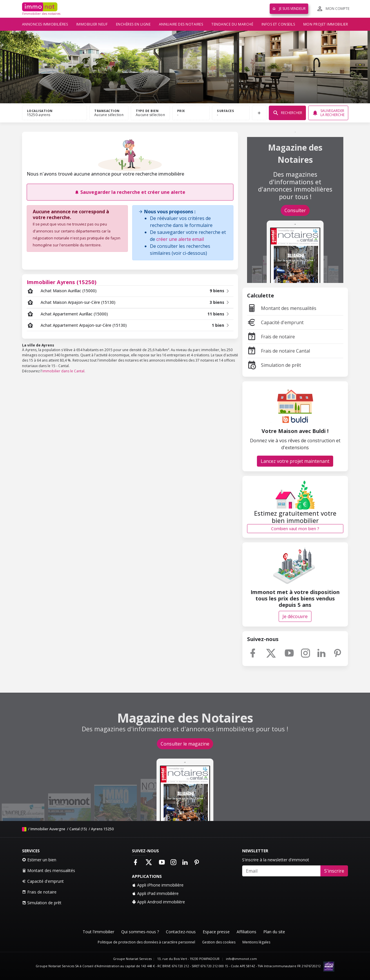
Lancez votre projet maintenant (295, 461)
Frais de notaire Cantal (279, 351)
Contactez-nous (181, 932)
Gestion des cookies (219, 942)
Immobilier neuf (92, 24)
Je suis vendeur (289, 9)
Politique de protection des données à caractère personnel (146, 942)
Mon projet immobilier (326, 24)
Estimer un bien (39, 860)
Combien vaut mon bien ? (295, 529)
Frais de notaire (271, 337)
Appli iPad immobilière (155, 893)
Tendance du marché (232, 24)
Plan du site (274, 932)
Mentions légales (256, 942)
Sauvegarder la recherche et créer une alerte (130, 192)
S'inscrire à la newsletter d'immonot (276, 860)
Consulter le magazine (185, 744)
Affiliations (246, 932)
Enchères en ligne (133, 24)
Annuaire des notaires (181, 24)
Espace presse (216, 932)
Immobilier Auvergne (48, 829)
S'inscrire (334, 871)
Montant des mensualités (282, 308)
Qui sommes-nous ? (140, 932)
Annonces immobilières (45, 24)
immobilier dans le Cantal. (64, 371)
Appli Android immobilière (158, 902)
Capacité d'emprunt (275, 322)
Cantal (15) (78, 829)
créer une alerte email (180, 239)
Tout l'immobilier (98, 932)
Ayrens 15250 (102, 829)
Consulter (295, 210)
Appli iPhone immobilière (158, 885)
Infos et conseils (278, 24)
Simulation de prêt (274, 365)
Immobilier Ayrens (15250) (62, 282)
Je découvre (295, 616)
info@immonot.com (241, 959)
